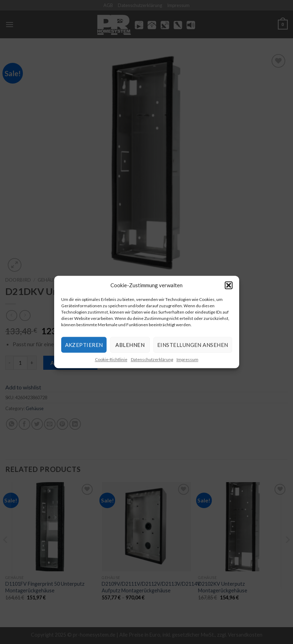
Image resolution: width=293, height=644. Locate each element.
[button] (229, 285)
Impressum (187, 359)
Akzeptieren (84, 345)
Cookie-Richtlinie (111, 359)
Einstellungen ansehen (193, 345)
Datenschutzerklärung (152, 359)
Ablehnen (130, 345)
